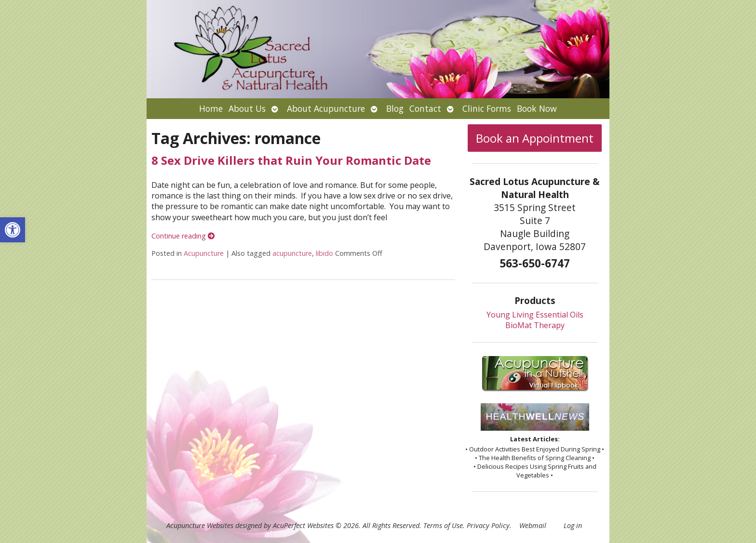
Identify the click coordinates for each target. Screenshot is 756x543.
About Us (247, 108)
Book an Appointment (535, 138)
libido (324, 253)
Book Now (537, 108)
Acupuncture (204, 253)
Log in (573, 525)
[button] (13, 230)
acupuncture (292, 253)
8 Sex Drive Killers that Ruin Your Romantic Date (291, 160)
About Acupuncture (326, 108)
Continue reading (183, 236)
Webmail (533, 525)
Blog (395, 108)
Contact (425, 108)
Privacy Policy (488, 525)
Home (211, 108)
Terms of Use (443, 525)
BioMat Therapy (535, 325)
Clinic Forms (487, 108)
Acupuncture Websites (200, 525)
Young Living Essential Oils (535, 315)
